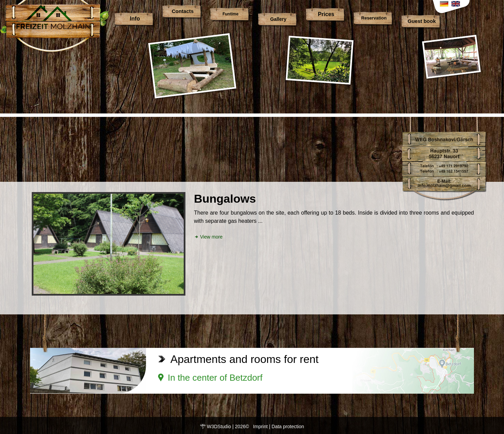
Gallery (278, 19)
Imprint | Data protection (278, 426)
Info (135, 19)
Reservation (374, 18)
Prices (326, 14)
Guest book (422, 21)
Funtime (231, 14)
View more (208, 237)
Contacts (183, 11)
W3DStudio (219, 426)
